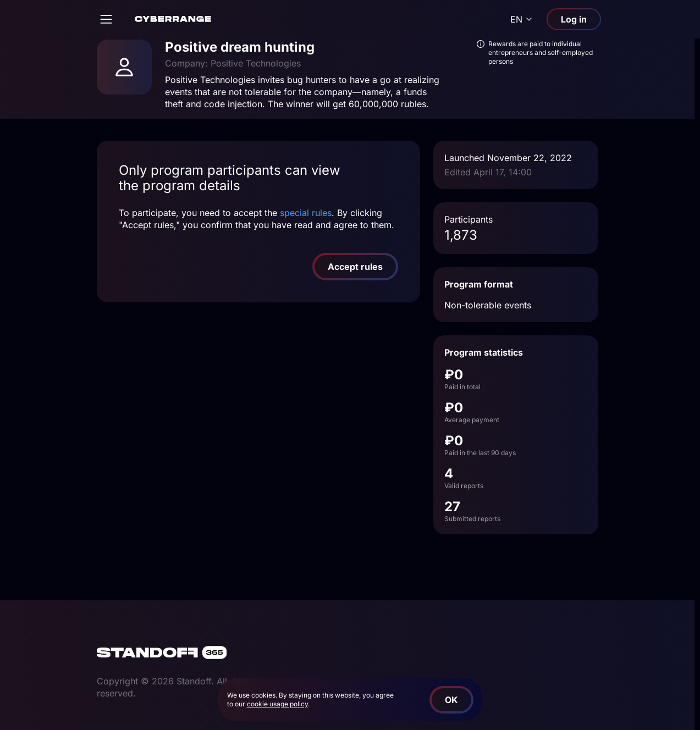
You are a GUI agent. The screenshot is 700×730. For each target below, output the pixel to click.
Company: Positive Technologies (233, 63)
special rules (306, 213)
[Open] (106, 19)
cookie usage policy (277, 704)
